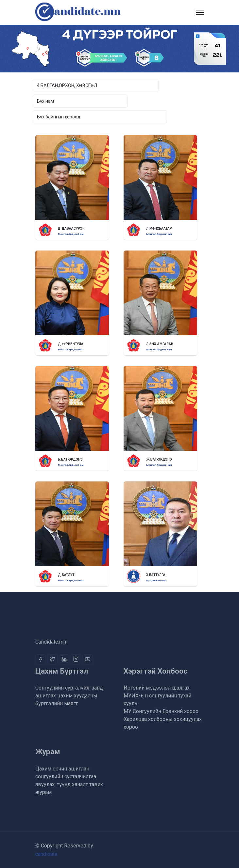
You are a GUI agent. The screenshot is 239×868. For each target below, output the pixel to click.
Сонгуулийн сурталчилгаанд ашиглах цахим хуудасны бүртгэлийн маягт (69, 696)
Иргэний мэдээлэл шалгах (157, 688)
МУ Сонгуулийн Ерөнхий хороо (161, 711)
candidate (46, 854)
